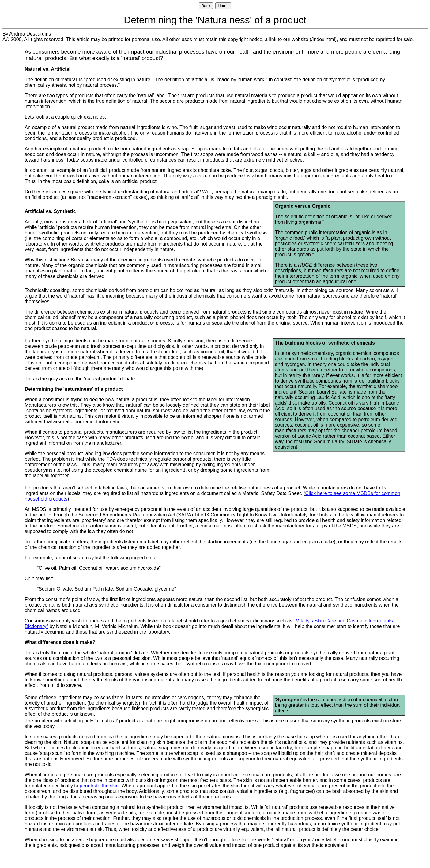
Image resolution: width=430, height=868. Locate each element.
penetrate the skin (99, 786)
